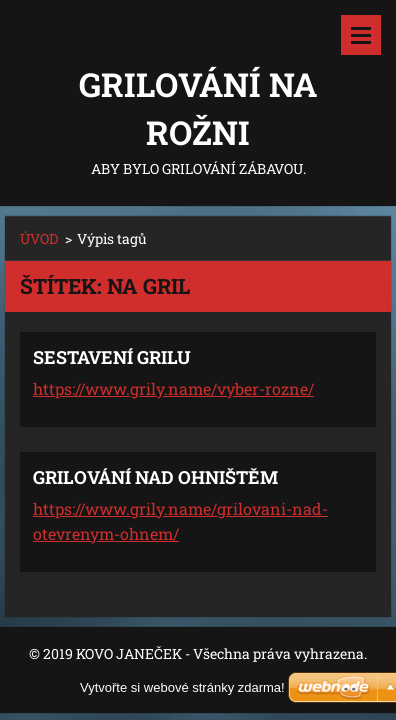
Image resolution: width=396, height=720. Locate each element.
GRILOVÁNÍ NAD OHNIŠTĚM (155, 477)
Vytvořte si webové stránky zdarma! (182, 687)
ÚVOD (39, 238)
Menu (361, 35)
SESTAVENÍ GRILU (112, 357)
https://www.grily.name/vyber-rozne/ (173, 388)
